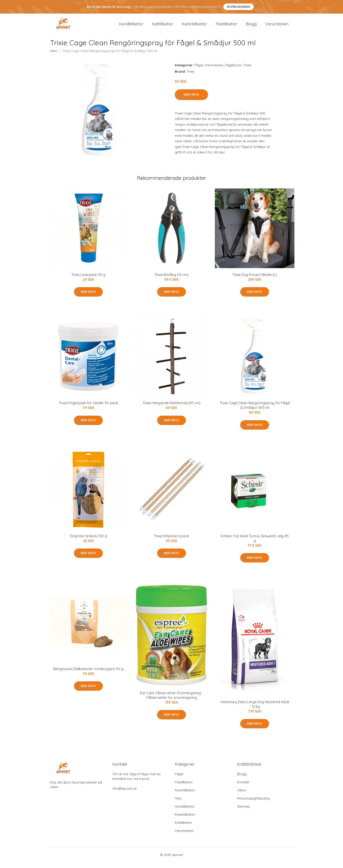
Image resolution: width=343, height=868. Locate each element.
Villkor (242, 796)
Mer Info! (191, 100)
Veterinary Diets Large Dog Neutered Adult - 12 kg (255, 710)
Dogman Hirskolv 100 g (88, 541)
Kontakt (243, 788)
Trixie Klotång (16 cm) (171, 280)
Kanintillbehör (194, 27)
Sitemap (243, 812)
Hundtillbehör (131, 27)
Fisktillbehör (226, 27)
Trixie (247, 71)
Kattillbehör (163, 27)
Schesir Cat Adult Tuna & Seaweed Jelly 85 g (255, 544)
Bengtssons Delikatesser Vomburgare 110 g (88, 675)
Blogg (251, 27)
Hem (54, 57)
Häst (178, 804)
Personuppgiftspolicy (253, 804)
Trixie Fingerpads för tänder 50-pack (88, 409)
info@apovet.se (125, 794)
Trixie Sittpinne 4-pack (171, 541)
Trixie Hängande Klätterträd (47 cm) (171, 409)
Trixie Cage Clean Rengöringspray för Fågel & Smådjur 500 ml (255, 411)
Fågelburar (233, 71)
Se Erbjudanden (239, 7)
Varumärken (277, 27)
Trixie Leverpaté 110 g (88, 280)
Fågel (199, 71)
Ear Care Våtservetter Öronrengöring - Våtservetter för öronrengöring (171, 701)
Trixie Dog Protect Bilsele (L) (255, 280)
